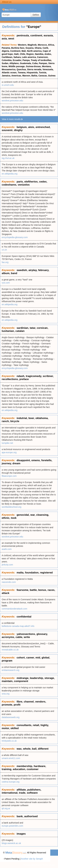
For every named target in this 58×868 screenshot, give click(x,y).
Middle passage (17, 66)
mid (38, 658)
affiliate (21, 790)
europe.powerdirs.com (12, 826)
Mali (24, 51)
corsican (42, 328)
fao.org (5, 262)
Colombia (7, 60)
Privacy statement (32, 865)
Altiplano (14, 63)
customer (33, 769)
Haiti (16, 54)
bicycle (15, 421)
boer (31, 418)
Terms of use (49, 865)
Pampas (43, 63)
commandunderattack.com (14, 609)
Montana (47, 66)
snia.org (6, 694)
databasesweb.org (11, 717)
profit (17, 705)
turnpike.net (7, 443)
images (21, 834)
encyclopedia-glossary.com (15, 237)
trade (22, 793)
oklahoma (42, 418)
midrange (23, 678)
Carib (45, 48)
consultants (24, 725)
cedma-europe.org (11, 782)
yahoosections (26, 634)
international (10, 793)
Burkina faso (18, 48)
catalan (20, 331)
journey (6, 463)
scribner (48, 376)
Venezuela (48, 69)
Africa (51, 45)
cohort (21, 658)
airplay (33, 270)
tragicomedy (34, 376)
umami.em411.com (11, 758)
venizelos (24, 185)
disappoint (23, 460)
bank (20, 816)
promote (7, 705)
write (27, 637)
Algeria (5, 51)
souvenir (7, 130)
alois (31, 127)
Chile (22, 54)
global (45, 658)
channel (29, 702)
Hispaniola (32, 73)
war (32, 515)
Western (22, 45)
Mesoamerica (9, 69)
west (11, 39)
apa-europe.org (9, 452)
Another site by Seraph (32, 859)
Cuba (35, 63)
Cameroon (42, 57)
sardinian (22, 328)
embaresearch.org (11, 670)
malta (20, 573)
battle (33, 590)
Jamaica (6, 76)
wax (19, 749)
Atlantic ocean (9, 73)
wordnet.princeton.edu (12, 101)
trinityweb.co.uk (9, 741)
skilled (15, 728)
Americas (16, 76)
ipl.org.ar (6, 808)
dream (16, 463)
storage (49, 678)
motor (5, 728)
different (43, 749)
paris (20, 182)
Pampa (26, 60)
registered (46, 573)
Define (36, 15)
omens (36, 460)
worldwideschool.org (12, 507)
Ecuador (17, 60)
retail (36, 725)
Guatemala (26, 63)
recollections (10, 379)
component (21, 681)
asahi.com (7, 549)
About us (7, 2)
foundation (32, 573)
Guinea (52, 76)
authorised (31, 816)
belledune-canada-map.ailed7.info (18, 626)
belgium (22, 127)
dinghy (18, 130)
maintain (7, 681)
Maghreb (32, 45)
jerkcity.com (7, 565)
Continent (15, 51)
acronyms (8, 637)
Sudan (5, 63)
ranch (5, 421)
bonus (42, 590)
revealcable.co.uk (10, 650)
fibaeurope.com (9, 476)
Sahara (17, 57)
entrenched (43, 127)
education (19, 769)
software (32, 793)
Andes (48, 54)
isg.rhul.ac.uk (8, 158)
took (14, 518)
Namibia (39, 54)
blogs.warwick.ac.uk (11, 843)
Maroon (26, 76)
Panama (6, 48)
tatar (32, 328)
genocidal (23, 515)
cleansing (42, 515)
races (51, 590)
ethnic (6, 518)
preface (24, 379)
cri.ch (4, 250)
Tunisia (43, 73)
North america (34, 51)
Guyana (29, 48)
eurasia (48, 35)
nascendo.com (9, 582)
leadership (36, 678)
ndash (20, 376)
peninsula (23, 35)
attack (5, 593)
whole (27, 749)
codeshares (9, 185)
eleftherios (31, 182)
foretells (46, 460)
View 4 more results (12, 119)
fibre (19, 702)
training (6, 769)
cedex (43, 182)
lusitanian (8, 331)
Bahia (34, 76)
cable (19, 637)
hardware (40, 766)
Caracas (43, 76)
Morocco (42, 45)
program (7, 661)
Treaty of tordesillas (41, 60)
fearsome (22, 590)
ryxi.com (6, 283)
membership (24, 766)
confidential (24, 617)
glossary (42, 634)
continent (36, 35)
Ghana (38, 48)
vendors (40, 702)
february (43, 270)
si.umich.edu (8, 85)
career (30, 658)
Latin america (29, 57)
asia (4, 39)
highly (44, 725)
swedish (22, 270)
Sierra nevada (34, 69)
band (14, 273)
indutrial (22, 418)
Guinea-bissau (33, 66)
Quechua (21, 69)
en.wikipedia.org (10, 174)
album (6, 273)
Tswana (21, 73)
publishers (34, 790)
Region (30, 54)
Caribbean (7, 57)
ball (34, 749)
